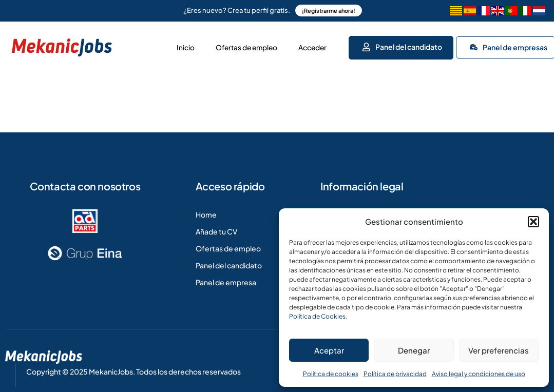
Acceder (311, 46)
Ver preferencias (499, 350)
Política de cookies (331, 374)
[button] (533, 222)
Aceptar (329, 350)
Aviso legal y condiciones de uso (479, 374)
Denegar (414, 350)
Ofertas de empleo (237, 46)
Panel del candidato (403, 45)
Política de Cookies (317, 316)
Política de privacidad (395, 374)
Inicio (169, 46)
